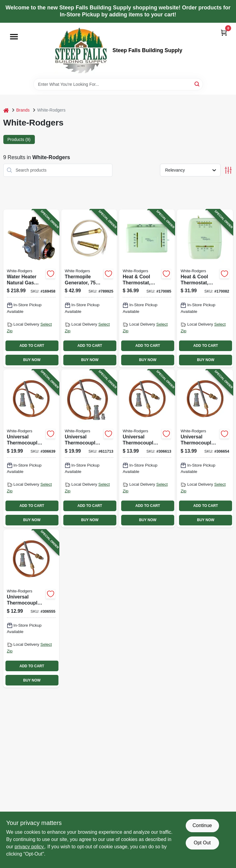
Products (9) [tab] (19, 139)
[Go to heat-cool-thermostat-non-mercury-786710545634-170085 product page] (147, 288)
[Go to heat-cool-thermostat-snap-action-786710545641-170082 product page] (205, 288)
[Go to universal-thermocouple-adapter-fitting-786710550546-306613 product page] (147, 449)
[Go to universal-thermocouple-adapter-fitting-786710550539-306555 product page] (31, 609)
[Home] (6, 110)
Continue (202, 825)
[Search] (197, 84)
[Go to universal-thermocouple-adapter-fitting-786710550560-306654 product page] (205, 449)
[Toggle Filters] (228, 170)
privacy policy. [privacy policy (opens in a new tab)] (30, 847)
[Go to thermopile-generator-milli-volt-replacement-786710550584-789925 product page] (89, 288)
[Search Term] (118, 84)
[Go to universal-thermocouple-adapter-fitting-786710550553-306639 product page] (31, 449)
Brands (23, 110)
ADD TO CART (32, 346)
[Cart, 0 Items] (224, 33)
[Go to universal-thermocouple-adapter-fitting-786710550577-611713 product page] (89, 449)
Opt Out (202, 843)
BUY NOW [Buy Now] (32, 360)
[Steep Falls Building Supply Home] (81, 50)
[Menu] (14, 37)
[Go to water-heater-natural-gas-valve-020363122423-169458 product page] (31, 288)
